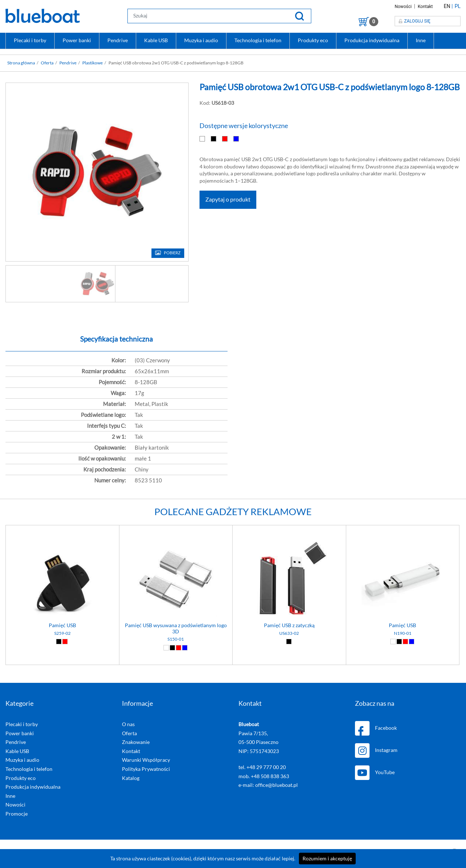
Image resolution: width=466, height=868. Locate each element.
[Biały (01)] (166, 648)
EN (447, 6)
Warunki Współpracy (146, 760)
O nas (128, 724)
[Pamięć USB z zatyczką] (289, 534)
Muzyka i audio (201, 40)
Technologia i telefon (258, 40)
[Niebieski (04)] (185, 648)
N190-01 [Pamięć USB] (403, 633)
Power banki (77, 40)
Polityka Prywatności (146, 769)
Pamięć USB (62, 625)
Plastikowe (92, 63)
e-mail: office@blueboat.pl (268, 785)
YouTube (375, 773)
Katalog (131, 778)
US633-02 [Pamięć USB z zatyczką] (289, 633)
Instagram (376, 750)
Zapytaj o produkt (228, 200)
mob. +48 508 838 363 (264, 776)
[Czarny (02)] (59, 642)
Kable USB (156, 40)
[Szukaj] (299, 16)
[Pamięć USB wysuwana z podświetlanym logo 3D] (176, 534)
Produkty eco (313, 40)
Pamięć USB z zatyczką (289, 625)
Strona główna (21, 63)
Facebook (376, 728)
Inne (421, 40)
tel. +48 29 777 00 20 (262, 767)
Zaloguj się (414, 21)
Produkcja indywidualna (372, 40)
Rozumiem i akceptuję (327, 859)
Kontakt (425, 7)
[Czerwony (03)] (65, 642)
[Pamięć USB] (62, 534)
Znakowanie (136, 742)
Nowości (404, 7)
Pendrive (118, 40)
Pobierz (172, 253)
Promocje (17, 814)
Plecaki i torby (30, 40)
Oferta (47, 63)
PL (458, 6)
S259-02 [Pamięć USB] (62, 633)
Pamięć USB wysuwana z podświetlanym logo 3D (176, 628)
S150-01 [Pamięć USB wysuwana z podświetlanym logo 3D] (176, 639)
